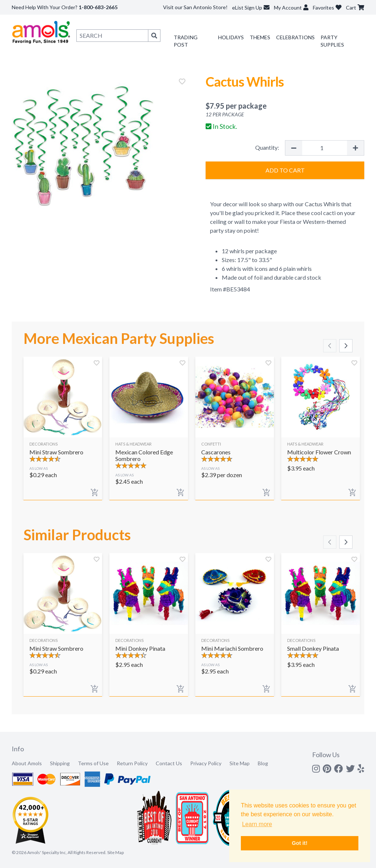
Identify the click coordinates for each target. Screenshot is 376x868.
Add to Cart (285, 170)
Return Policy (132, 763)
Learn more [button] (257, 824)
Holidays (231, 37)
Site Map (240, 763)
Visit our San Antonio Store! (195, 7)
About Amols (27, 763)
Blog (263, 763)
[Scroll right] (346, 346)
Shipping (60, 763)
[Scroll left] (330, 346)
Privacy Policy (206, 763)
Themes (260, 37)
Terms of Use (93, 763)
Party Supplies (332, 41)
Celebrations (295, 37)
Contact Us (169, 763)
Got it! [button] (300, 843)
